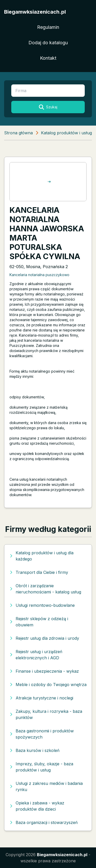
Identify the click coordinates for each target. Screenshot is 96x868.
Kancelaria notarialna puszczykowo (39, 275)
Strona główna (18, 133)
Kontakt (48, 58)
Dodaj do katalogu (48, 43)
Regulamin (48, 27)
